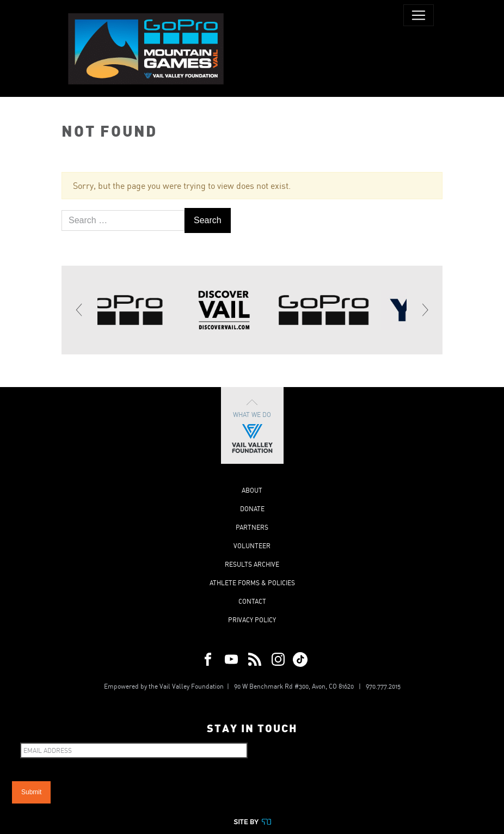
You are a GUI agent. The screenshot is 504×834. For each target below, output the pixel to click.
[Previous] (79, 310)
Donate (252, 509)
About (252, 490)
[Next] (425, 310)
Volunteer (252, 546)
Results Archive (252, 564)
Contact (252, 601)
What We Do (252, 425)
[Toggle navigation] (419, 15)
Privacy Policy (252, 620)
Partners (252, 527)
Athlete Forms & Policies (252, 583)
